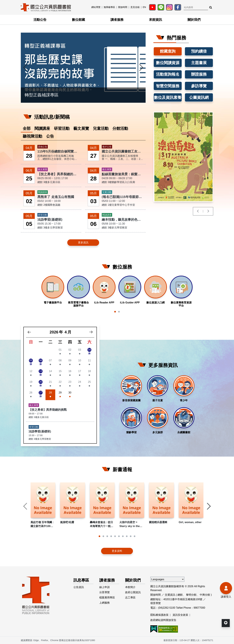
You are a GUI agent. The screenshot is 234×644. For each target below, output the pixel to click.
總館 (180, 595)
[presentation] (26, 68)
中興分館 (205, 595)
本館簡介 (130, 587)
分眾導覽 (104, 592)
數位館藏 (78, 20)
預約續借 (199, 51)
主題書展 (199, 63)
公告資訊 (79, 587)
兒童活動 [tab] (101, 128)
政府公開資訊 (133, 592)
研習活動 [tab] (62, 128)
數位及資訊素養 (168, 97)
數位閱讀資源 (168, 63)
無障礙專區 (109, 7)
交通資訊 (170, 595)
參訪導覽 (199, 86)
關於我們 (194, 20)
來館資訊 (156, 20)
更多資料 (117, 551)
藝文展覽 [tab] (81, 128)
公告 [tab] (50, 136)
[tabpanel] (83, 196)
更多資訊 (83, 242)
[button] (115, 312)
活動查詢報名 (168, 74)
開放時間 (123, 7)
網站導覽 (96, 7)
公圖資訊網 (199, 97)
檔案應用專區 (107, 598)
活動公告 (40, 20)
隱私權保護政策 (159, 615)
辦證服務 (199, 74)
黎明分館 (191, 595)
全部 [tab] (27, 128)
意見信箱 (135, 7)
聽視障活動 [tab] (32, 136)
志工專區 (130, 598)
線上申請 (104, 587)
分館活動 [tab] (120, 128)
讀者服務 (117, 20)
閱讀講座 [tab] (42, 128)
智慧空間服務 (168, 86)
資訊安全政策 (180, 615)
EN (144, 7)
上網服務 (104, 603)
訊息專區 (81, 580)
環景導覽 (156, 603)
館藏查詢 (168, 51)
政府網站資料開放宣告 (163, 620)
